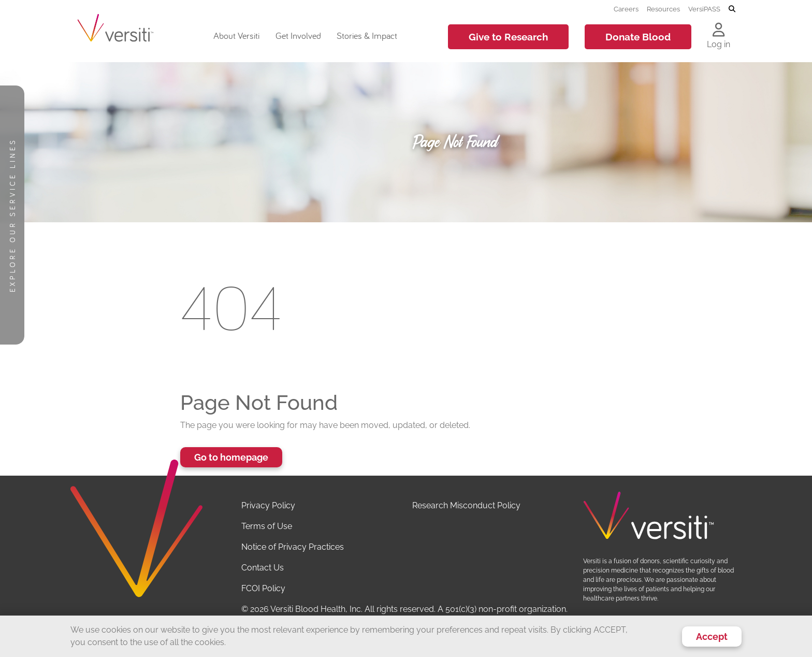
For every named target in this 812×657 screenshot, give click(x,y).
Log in (719, 44)
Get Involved (298, 35)
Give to (508, 37)
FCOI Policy (263, 588)
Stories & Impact (367, 35)
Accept (712, 637)
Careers (626, 9)
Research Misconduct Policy (466, 505)
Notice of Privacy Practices (293, 547)
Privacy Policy (268, 505)
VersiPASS (704, 9)
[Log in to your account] (719, 31)
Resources (663, 9)
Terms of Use (267, 526)
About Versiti (236, 35)
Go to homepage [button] (231, 457)
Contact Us (263, 568)
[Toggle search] (732, 9)
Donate (638, 37)
